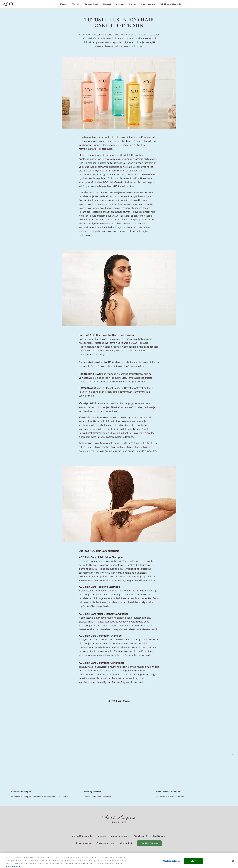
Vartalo (76, 4)
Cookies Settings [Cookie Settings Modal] (149, 843)
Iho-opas (101, 836)
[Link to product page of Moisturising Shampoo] (45, 749)
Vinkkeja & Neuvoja (171, 4)
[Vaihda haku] (233, 4)
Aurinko (120, 4)
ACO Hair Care (119, 701)
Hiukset (107, 4)
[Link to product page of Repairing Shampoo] (118, 749)
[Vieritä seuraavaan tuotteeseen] (233, 755)
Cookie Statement (106, 843)
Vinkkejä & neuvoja (82, 836)
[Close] (233, 862)
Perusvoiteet (92, 4)
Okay (193, 862)
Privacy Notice (84, 843)
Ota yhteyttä (140, 836)
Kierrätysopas (159, 836)
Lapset (133, 4)
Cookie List (126, 843)
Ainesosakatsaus (120, 836)
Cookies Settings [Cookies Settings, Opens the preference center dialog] (171, 862)
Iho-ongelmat (148, 4)
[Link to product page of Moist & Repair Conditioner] (190, 749)
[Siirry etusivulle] (8, 4)
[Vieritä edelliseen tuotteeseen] (5, 755)
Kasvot (64, 4)
